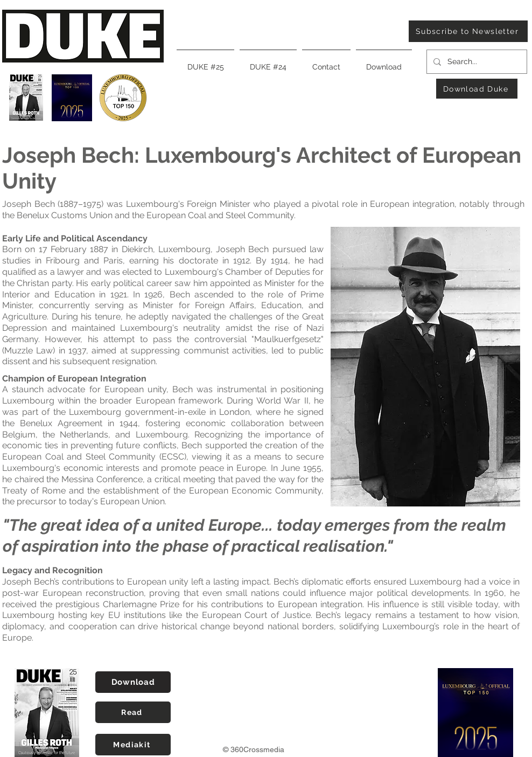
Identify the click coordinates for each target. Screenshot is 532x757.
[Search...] (476, 62)
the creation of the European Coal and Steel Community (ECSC (163, 451)
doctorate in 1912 (214, 261)
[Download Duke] (477, 89)
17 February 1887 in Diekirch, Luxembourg (125, 249)
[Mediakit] (133, 745)
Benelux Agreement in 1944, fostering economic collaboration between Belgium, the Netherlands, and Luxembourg (163, 429)
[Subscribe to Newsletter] (468, 31)
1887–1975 (80, 204)
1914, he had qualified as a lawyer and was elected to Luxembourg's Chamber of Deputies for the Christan (163, 272)
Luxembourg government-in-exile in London (159, 412)
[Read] (133, 712)
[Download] (133, 682)
